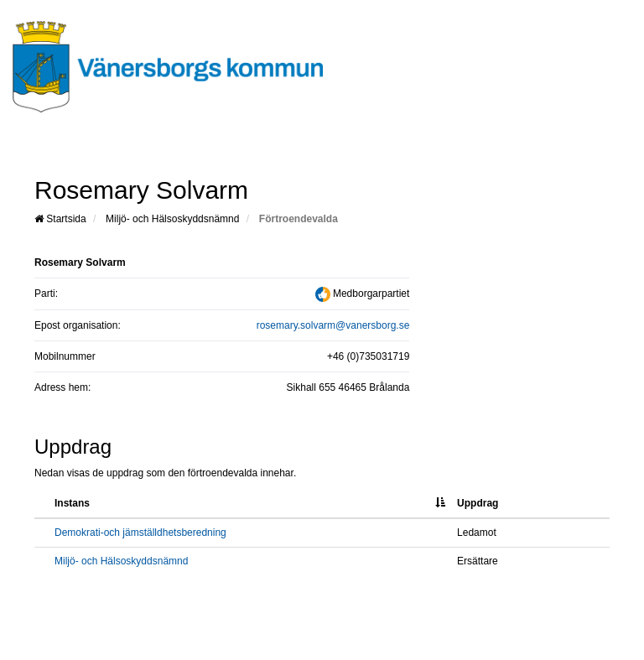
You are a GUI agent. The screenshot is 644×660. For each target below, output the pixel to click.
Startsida (60, 219)
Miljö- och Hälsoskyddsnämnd (172, 219)
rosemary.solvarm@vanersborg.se (333, 325)
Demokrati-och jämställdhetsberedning (140, 533)
